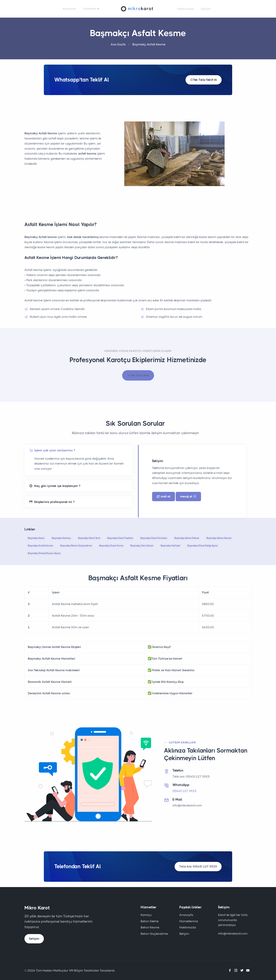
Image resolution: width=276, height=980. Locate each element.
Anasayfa (69, 9)
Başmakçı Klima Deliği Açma (203, 546)
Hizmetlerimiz (189, 921)
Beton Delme (150, 921)
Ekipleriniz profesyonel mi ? (52, 502)
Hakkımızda (185, 9)
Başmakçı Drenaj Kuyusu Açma (44, 553)
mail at (164, 497)
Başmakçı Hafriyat (170, 546)
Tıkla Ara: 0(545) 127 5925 (198, 866)
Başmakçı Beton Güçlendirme (76, 546)
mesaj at (188, 497)
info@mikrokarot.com (187, 805)
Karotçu (146, 915)
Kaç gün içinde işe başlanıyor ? (55, 486)
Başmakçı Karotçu (61, 538)
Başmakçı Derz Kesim (142, 546)
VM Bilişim (76, 970)
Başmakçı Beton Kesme (219, 538)
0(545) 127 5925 (184, 791)
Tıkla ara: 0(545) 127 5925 (191, 777)
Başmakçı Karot (36, 538)
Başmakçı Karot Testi (89, 538)
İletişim (206, 9)
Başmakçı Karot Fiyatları (120, 538)
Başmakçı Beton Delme (187, 538)
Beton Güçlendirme (154, 934)
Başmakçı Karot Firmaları (154, 538)
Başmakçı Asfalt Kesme (40, 546)
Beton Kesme (150, 927)
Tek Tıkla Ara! (138, 375)
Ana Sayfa (118, 44)
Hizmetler (90, 9)
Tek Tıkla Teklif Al (204, 80)
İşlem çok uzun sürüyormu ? (52, 450)
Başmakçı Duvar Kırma (111, 546)
